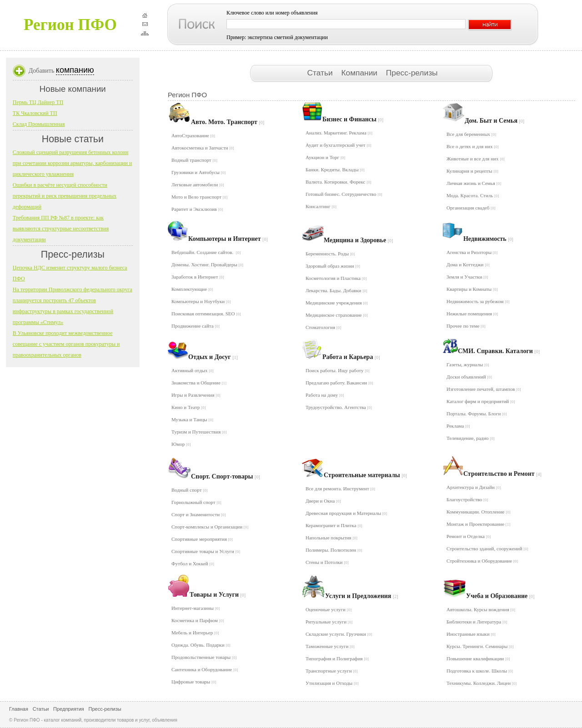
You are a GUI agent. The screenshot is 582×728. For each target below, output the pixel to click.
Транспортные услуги (332, 671)
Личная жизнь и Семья (474, 183)
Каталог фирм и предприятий (481, 401)
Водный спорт (190, 490)
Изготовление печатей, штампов (484, 389)
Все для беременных (471, 134)
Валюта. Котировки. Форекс (339, 182)
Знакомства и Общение (199, 383)
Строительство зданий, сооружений (487, 548)
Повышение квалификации (478, 658)
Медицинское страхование (337, 315)
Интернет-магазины (196, 608)
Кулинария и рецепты (472, 171)
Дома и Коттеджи (468, 264)
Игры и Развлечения (196, 395)
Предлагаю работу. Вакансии (339, 383)
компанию (75, 70)
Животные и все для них (476, 159)
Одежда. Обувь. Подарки (201, 645)
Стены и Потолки (327, 562)
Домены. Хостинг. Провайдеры (207, 264)
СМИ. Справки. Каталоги (499, 351)
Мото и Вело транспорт (199, 197)
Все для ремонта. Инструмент (340, 489)
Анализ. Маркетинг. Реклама (339, 133)
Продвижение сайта (196, 326)
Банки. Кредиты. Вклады (335, 170)
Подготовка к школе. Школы (480, 671)
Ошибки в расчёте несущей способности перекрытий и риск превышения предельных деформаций (65, 196)
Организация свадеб (471, 208)
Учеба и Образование (500, 596)
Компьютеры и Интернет (228, 239)
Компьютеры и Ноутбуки (201, 301)
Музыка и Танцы (192, 419)
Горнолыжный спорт (196, 502)
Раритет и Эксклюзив (197, 209)
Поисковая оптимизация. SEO (206, 314)
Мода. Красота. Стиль (473, 195)
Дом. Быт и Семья (494, 121)
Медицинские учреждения (337, 303)
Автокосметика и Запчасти (203, 148)
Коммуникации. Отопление (479, 512)
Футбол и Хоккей (193, 563)
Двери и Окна (323, 501)
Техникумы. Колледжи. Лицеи (482, 683)
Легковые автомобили (198, 184)
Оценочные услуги (329, 609)
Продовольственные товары (204, 657)
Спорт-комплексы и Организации (210, 527)
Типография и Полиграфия (337, 658)
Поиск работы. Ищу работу (338, 370)
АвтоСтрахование (193, 135)
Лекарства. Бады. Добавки (336, 290)
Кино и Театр (189, 407)
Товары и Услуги (218, 595)
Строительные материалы (365, 475)
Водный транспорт (194, 160)
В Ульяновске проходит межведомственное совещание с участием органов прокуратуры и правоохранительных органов (66, 344)
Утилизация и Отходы (332, 683)
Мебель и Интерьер (195, 633)
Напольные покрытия (331, 538)
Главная (19, 709)
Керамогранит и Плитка (334, 525)
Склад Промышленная (39, 124)
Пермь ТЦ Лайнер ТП (38, 102)
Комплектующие (192, 289)
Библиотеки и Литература (477, 622)
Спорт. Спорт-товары (226, 476)
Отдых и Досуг (213, 357)
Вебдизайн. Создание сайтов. (206, 252)
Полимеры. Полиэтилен (334, 550)
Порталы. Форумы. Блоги (477, 414)
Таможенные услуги (330, 646)
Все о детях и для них (473, 146)
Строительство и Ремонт (502, 474)
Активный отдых (193, 370)
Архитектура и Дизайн (474, 487)
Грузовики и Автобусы (198, 172)
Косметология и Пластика (336, 278)
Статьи (321, 73)
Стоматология (323, 327)
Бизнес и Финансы (353, 119)
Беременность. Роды (330, 254)
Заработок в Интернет (198, 277)
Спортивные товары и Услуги (206, 551)
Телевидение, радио (471, 438)
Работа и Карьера (351, 357)
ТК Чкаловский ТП (35, 113)
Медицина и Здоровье (358, 240)
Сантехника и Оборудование (205, 669)
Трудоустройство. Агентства (339, 407)
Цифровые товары (194, 682)
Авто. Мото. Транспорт (228, 122)
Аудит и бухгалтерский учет (339, 145)
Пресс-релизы (412, 73)
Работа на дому (325, 395)
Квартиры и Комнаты (472, 289)
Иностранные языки (471, 634)
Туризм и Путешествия (199, 432)
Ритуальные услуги (329, 622)
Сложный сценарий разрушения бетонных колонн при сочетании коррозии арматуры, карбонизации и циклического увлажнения (73, 163)
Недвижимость (488, 239)
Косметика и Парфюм (198, 620)
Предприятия (69, 709)
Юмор (181, 444)
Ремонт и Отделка (469, 536)
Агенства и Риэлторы (472, 252)
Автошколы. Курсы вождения (481, 609)
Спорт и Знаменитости (198, 514)
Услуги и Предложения (362, 596)
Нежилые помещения (472, 314)
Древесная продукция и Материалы (346, 513)
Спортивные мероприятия (202, 539)
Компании (360, 73)
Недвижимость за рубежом (478, 301)
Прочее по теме (466, 326)
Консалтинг (321, 206)
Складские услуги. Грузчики (339, 634)
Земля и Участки (467, 277)
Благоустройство (467, 499)
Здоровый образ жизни (333, 266)
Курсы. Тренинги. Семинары (480, 646)
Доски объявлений (469, 377)
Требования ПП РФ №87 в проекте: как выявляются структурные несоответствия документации (61, 229)
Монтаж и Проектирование (478, 524)
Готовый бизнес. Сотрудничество (344, 194)
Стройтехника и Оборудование (482, 561)
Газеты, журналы (468, 364)
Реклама (458, 426)
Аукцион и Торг (325, 157)
